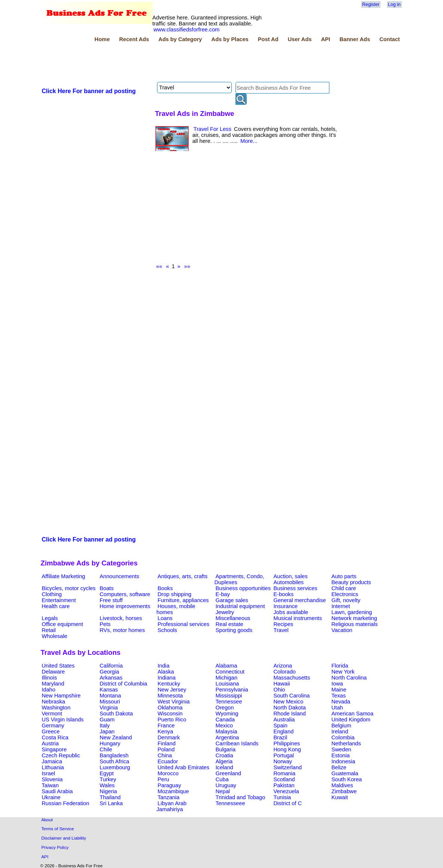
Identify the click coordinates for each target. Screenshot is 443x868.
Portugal (284, 755)
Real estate (230, 624)
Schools (167, 630)
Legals (50, 618)
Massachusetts (292, 678)
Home (102, 39)
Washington (56, 708)
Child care (344, 588)
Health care (56, 606)
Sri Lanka (111, 803)
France (166, 726)
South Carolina (292, 696)
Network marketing (354, 618)
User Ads (300, 39)
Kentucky (169, 684)
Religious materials (355, 624)
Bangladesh (114, 755)
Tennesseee (230, 803)
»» (187, 266)
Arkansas (111, 678)
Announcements (120, 576)
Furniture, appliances (183, 600)
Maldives (342, 785)
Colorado (285, 672)
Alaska (166, 672)
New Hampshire (61, 696)
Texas (339, 696)
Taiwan (50, 785)
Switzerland (288, 767)
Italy (105, 726)
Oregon (225, 708)
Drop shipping (175, 594)
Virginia (109, 708)
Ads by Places (230, 39)
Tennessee (229, 702)
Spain (281, 726)
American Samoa (353, 714)
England (284, 731)
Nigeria (108, 791)
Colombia (343, 737)
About (47, 820)
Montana (110, 696)
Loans (165, 618)
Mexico (224, 726)
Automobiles (289, 582)
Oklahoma (170, 708)
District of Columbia (124, 684)
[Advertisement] (177, 63)
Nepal (223, 791)
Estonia (341, 755)
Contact (390, 39)
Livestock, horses (121, 618)
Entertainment (59, 600)
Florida (340, 666)
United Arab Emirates (184, 767)
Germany (53, 726)
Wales (107, 785)
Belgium (342, 726)
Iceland (224, 767)
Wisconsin (170, 714)
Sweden (342, 749)
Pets (105, 624)
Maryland (53, 684)
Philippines (287, 743)
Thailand (110, 797)
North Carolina (349, 678)
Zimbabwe (344, 791)
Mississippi (229, 696)
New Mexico (289, 702)
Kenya (166, 731)
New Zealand (116, 737)
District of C (288, 803)
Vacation (342, 630)
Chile (106, 749)
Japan (107, 731)
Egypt (107, 773)
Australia (284, 720)
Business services (296, 588)
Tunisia (282, 797)
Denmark (169, 737)
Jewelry (225, 612)
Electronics (345, 594)
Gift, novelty (346, 600)
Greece (51, 731)
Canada (225, 720)
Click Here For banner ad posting (89, 91)
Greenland (228, 773)
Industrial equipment (240, 606)
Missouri (110, 702)
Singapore (54, 749)
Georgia (110, 672)
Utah (337, 708)
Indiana (167, 678)
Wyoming (227, 714)
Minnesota (170, 696)
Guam (107, 720)
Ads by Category (180, 39)
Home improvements (125, 606)
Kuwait (340, 797)
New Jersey (172, 690)
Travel (281, 630)
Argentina (227, 737)
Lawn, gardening (352, 612)
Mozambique (173, 791)
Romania (285, 773)
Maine (339, 690)
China (165, 755)
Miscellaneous (233, 618)
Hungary (110, 743)
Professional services (184, 624)
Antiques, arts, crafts (183, 576)
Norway (283, 761)
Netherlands (346, 743)
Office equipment (63, 624)
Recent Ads (134, 39)
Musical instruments (298, 618)
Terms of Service (58, 829)
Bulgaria (226, 749)
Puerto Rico (172, 720)
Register (371, 4)
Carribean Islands (237, 743)
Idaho (49, 690)
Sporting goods (234, 630)
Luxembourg (115, 767)
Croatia (224, 755)
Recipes (284, 624)
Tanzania (169, 797)
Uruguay (226, 785)
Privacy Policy (55, 847)
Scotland (284, 779)
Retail (49, 630)
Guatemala (345, 773)
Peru (164, 779)
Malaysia (227, 731)
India (164, 666)
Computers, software (125, 594)
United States (58, 666)
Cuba (222, 779)
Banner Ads (355, 39)
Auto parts (344, 576)
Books (165, 588)
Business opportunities (243, 588)
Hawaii (282, 684)
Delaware (53, 672)
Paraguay (170, 785)
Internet (341, 606)
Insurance (286, 606)
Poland (166, 749)
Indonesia (344, 761)
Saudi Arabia (57, 791)
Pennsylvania (232, 690)
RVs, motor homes (122, 630)
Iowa (337, 684)
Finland (167, 743)
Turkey (108, 779)
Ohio (279, 690)
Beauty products (351, 582)
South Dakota (116, 714)
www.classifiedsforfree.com (187, 30)
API (326, 39)
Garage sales (232, 600)
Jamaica (52, 761)
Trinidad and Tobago (241, 797)
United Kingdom (351, 720)
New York (343, 672)
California (111, 666)
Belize (339, 767)
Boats (107, 588)
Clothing (52, 594)
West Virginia (174, 702)
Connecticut (230, 672)
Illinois (50, 678)
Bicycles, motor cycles (69, 588)
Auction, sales (291, 576)
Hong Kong (287, 749)
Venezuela (286, 791)
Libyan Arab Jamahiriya (172, 806)
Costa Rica (55, 737)
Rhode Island (290, 714)
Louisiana (227, 684)
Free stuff (111, 600)
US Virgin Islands (63, 720)
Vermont (52, 714)
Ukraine (51, 797)
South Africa (115, 761)
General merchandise (300, 600)
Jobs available (291, 612)
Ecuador (168, 761)
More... (249, 141)
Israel (49, 773)
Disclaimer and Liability (64, 838)
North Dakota (290, 708)
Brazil (281, 737)
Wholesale (55, 636)
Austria (50, 743)
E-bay (223, 594)
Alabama (227, 666)
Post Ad (268, 39)
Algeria (224, 761)
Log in (394, 4)
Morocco (168, 773)
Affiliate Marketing (64, 576)
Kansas (109, 690)
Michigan (227, 678)
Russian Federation (66, 803)
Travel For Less (213, 129)
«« (159, 266)
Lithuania (53, 767)
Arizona (283, 666)
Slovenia (52, 779)
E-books (284, 594)
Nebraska (54, 702)
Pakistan (284, 785)
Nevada (341, 702)
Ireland (340, 731)
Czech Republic (61, 755)
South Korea (347, 779)
